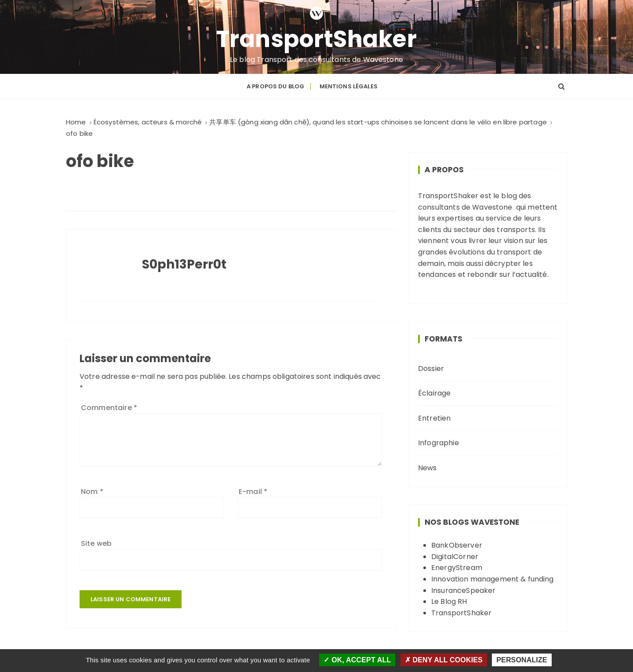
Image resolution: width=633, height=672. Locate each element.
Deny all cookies (444, 660)
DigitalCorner (455, 557)
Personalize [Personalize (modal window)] (522, 660)
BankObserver (457, 545)
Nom (92, 492)
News (427, 468)
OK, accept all (357, 660)
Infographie (438, 443)
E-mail (253, 492)
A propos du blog (275, 86)
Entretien (434, 418)
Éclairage (434, 393)
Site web (96, 543)
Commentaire (109, 408)
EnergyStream (457, 568)
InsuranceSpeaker (463, 590)
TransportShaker (317, 39)
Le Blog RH (449, 601)
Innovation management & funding (493, 579)
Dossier (431, 369)
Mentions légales (349, 86)
